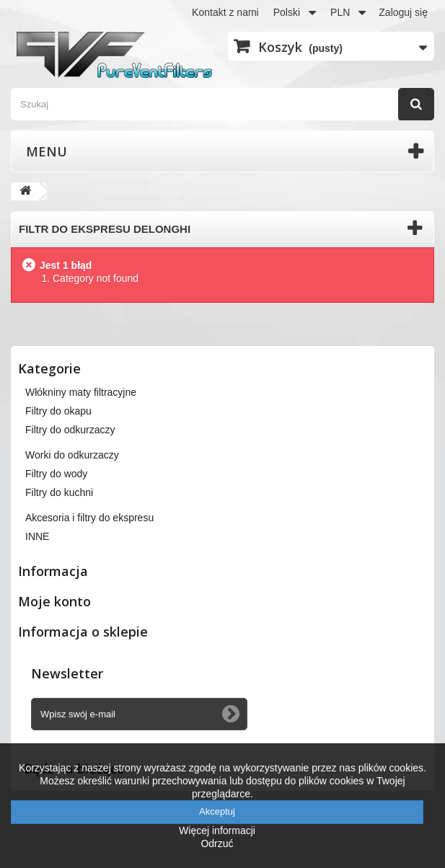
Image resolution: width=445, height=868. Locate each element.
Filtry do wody (56, 474)
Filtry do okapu (58, 411)
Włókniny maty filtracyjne (81, 392)
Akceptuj (217, 811)
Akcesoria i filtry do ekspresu (89, 518)
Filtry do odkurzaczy (70, 430)
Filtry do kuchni (59, 492)
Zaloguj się (403, 12)
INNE (37, 536)
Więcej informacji (217, 831)
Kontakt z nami (225, 12)
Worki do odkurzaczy (72, 455)
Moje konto (54, 601)
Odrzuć (217, 843)
